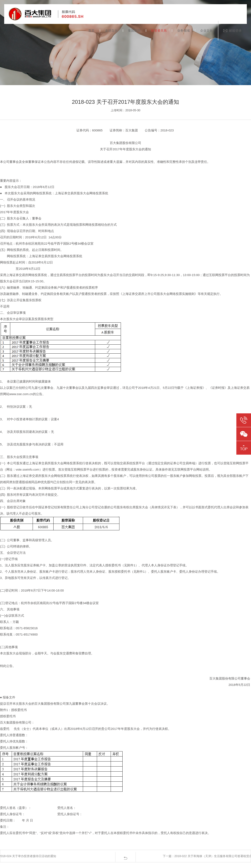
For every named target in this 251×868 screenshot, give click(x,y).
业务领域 (183, 30)
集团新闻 (134, 30)
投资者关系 (159, 30)
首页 (91, 30)
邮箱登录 (235, 30)
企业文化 (206, 30)
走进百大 (111, 30)
